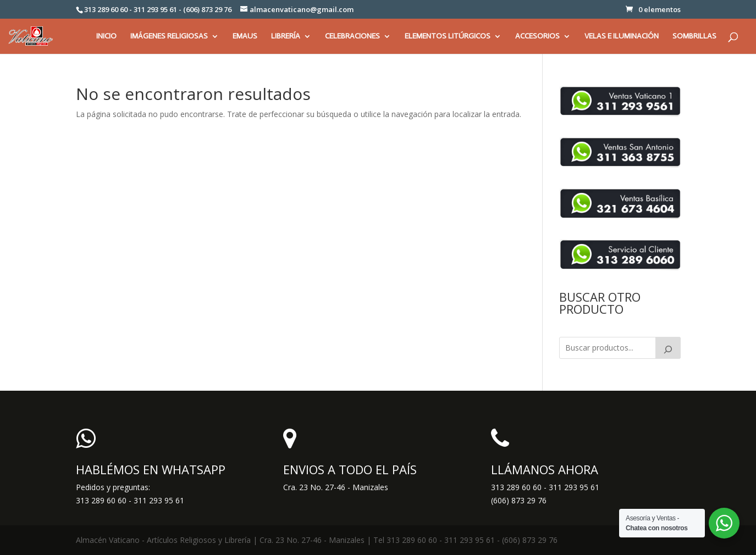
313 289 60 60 (516, 487)
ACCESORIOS (537, 37)
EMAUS (245, 37)
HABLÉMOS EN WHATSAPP (151, 469)
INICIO (106, 37)
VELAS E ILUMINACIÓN (622, 37)
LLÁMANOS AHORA (545, 469)
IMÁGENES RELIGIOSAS (169, 37)
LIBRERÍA (286, 37)
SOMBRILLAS (694, 37)
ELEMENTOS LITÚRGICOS (448, 37)
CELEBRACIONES (352, 37)
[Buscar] (668, 348)
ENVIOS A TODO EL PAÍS (350, 469)
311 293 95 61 (574, 487)
